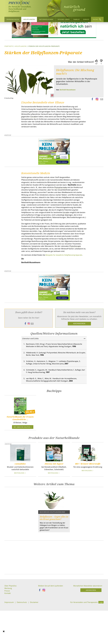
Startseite (9, 66)
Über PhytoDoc (11, 627)
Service (86, 19)
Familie (77, 19)
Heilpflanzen (29, 19)
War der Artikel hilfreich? (81, 81)
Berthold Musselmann (68, 109)
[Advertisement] (54, 598)
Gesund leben (64, 19)
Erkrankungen (13, 19)
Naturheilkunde (46, 19)
